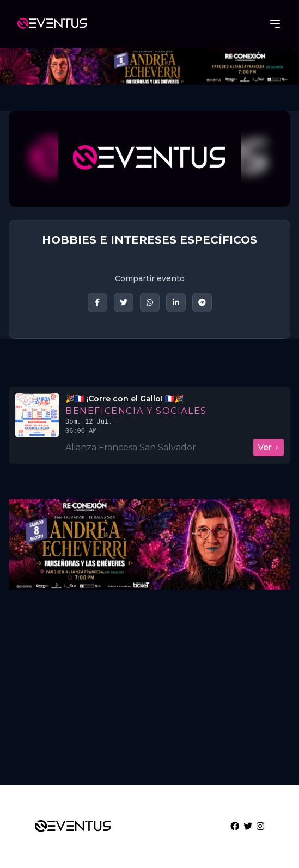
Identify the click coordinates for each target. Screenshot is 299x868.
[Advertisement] (149, 692)
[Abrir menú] (275, 24)
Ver (269, 447)
